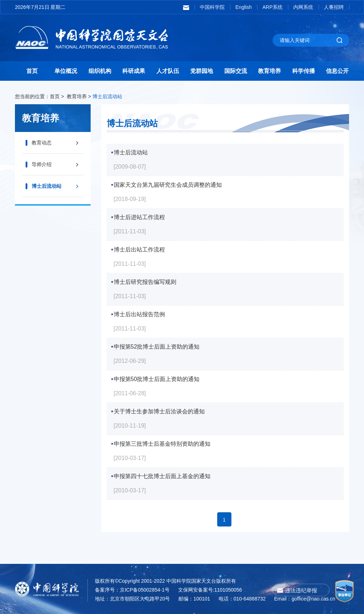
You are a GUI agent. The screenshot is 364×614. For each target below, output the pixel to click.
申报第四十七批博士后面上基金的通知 (162, 476)
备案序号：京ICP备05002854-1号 (132, 590)
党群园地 (202, 71)
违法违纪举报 (301, 590)
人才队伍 (168, 71)
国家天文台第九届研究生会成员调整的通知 (168, 185)
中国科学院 (212, 7)
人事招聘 (334, 7)
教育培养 (269, 71)
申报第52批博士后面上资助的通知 (157, 347)
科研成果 (134, 71)
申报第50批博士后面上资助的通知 (157, 379)
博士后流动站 (107, 96)
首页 (32, 71)
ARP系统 (272, 7)
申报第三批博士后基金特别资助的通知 (162, 444)
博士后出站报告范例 (139, 314)
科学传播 (304, 71)
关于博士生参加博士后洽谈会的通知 (159, 411)
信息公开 (337, 71)
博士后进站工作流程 (139, 217)
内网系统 (303, 7)
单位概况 (66, 71)
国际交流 (236, 71)
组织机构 (100, 71)
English (243, 7)
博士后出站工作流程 (139, 250)
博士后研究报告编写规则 (145, 282)
